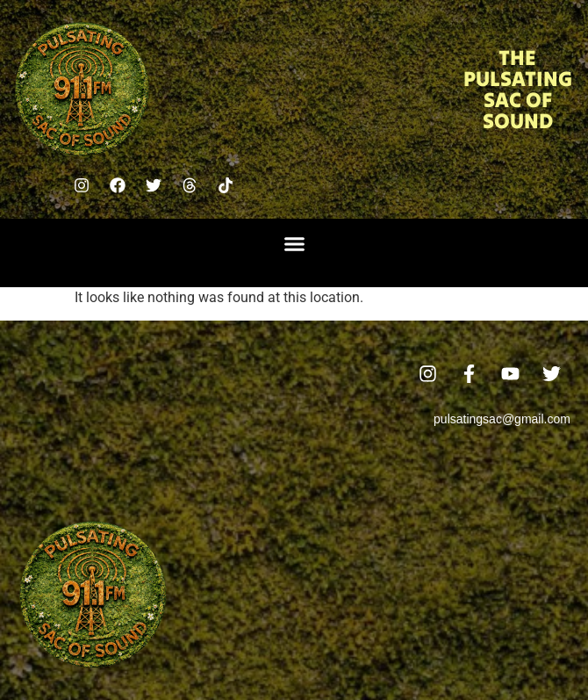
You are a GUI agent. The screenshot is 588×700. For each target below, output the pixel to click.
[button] (294, 244)
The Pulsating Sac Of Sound (518, 89)
